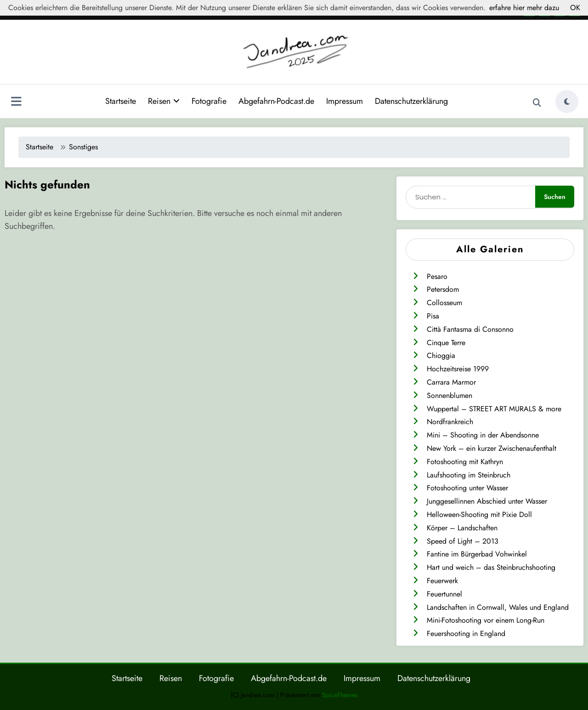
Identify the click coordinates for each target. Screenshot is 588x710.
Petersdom (443, 289)
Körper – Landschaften (462, 527)
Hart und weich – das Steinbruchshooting (491, 567)
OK (575, 8)
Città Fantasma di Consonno (470, 329)
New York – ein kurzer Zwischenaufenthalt (492, 448)
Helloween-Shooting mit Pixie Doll (479, 514)
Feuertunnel (444, 594)
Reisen (164, 101)
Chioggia (441, 355)
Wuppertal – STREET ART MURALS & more (494, 408)
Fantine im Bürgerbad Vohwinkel (477, 554)
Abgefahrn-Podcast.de (276, 101)
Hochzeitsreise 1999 (458, 368)
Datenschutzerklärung (411, 101)
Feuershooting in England (466, 633)
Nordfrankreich (450, 421)
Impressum (345, 101)
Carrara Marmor (451, 382)
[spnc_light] (567, 101)
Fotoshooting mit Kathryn (465, 461)
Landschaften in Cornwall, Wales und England (498, 607)
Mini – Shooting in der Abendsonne (483, 435)
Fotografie (209, 101)
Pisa (433, 315)
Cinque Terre (446, 342)
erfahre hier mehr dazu (524, 8)
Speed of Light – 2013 (463, 541)
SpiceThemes (340, 694)
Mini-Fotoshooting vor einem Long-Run (486, 620)
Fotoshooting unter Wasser (467, 487)
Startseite (121, 101)
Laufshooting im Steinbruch (469, 474)
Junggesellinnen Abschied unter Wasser (487, 501)
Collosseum (444, 302)
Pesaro (437, 276)
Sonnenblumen (449, 395)
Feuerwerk (442, 580)
